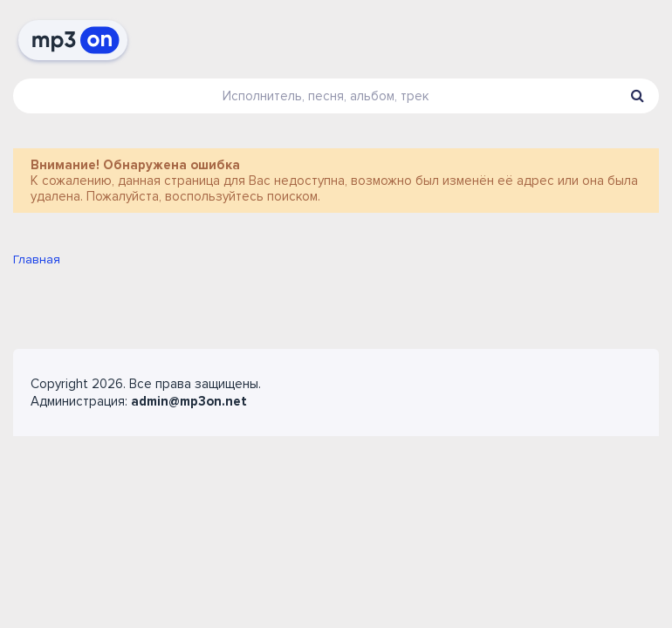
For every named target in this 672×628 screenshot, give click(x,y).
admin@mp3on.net (189, 401)
